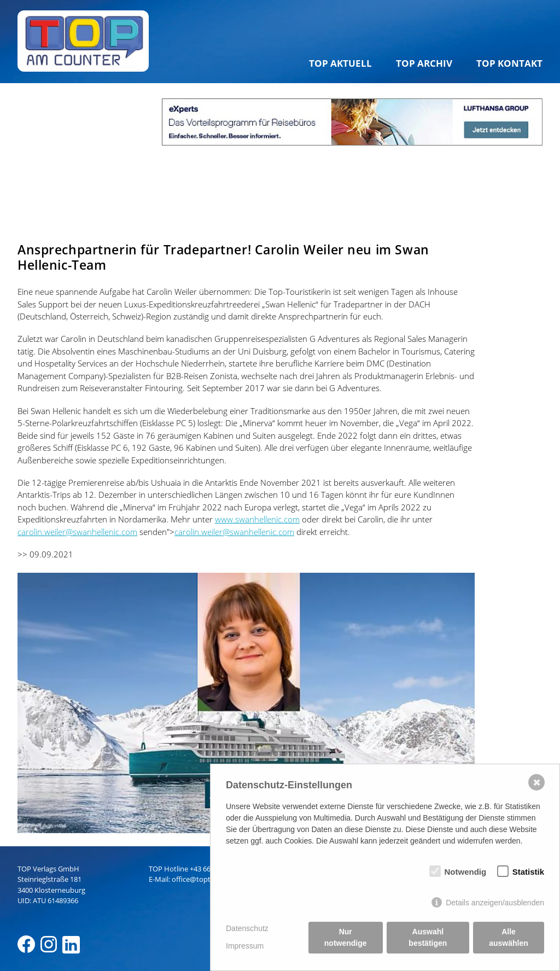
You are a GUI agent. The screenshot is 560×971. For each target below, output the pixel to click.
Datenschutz (247, 928)
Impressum (245, 946)
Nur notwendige (346, 937)
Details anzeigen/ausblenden (495, 903)
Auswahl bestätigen (428, 937)
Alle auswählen (509, 937)
